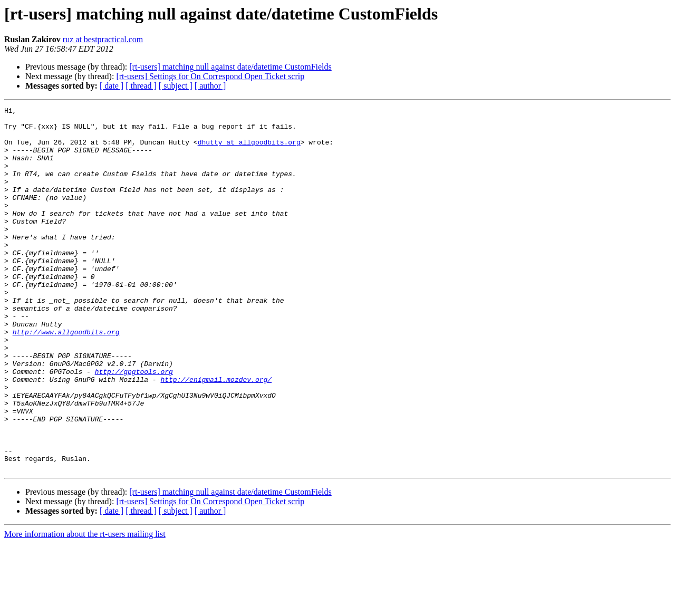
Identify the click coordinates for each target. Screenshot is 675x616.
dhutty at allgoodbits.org (249, 150)
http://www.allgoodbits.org (66, 378)
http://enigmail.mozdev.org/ (216, 435)
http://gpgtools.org (134, 425)
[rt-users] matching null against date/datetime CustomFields (230, 67)
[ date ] (112, 86)
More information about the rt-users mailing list (85, 607)
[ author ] (210, 86)
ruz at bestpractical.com (103, 39)
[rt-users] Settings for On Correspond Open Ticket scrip (210, 76)
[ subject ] (176, 86)
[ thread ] (141, 86)
